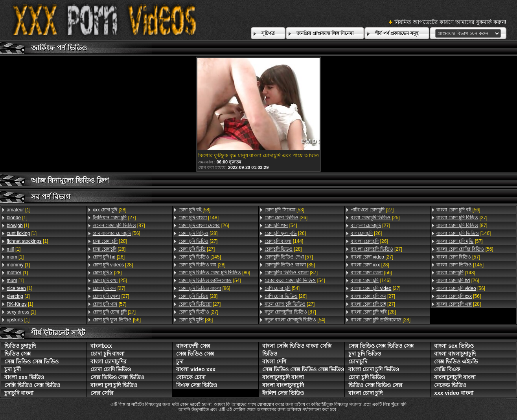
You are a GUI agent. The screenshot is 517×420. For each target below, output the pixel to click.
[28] (110, 210)
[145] (200, 257)
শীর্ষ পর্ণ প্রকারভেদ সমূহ (397, 33)
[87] (119, 226)
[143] (456, 273)
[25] (110, 281)
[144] (284, 241)
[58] (194, 210)
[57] (110, 304)
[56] (117, 233)
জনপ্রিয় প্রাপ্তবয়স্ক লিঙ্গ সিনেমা (325, 33)
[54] (210, 281)
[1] (19, 210)
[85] (290, 265)
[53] (284, 210)
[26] (109, 257)
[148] (199, 218)
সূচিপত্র (268, 33)
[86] (214, 273)
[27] (114, 218)
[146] (371, 281)
